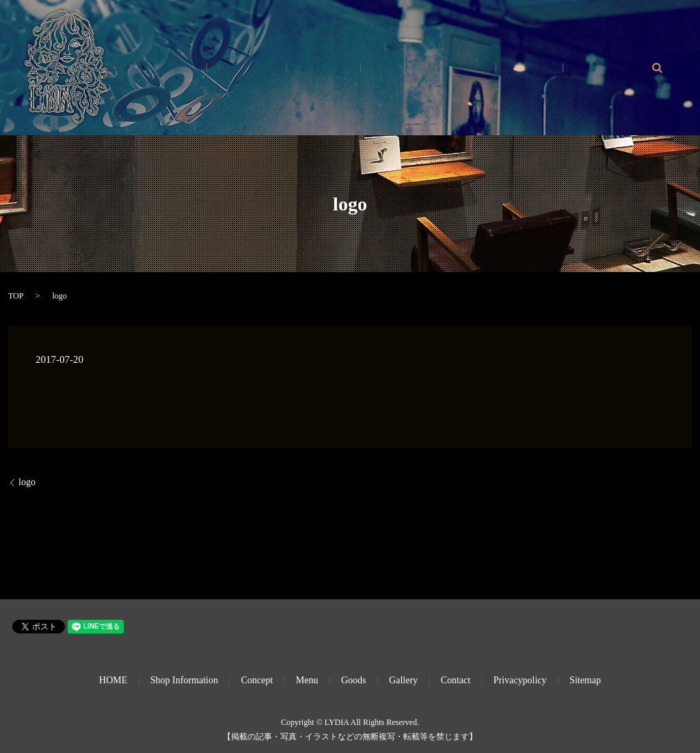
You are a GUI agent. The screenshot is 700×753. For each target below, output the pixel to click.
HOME (296, 68)
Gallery (509, 68)
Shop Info (353, 68)
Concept (410, 68)
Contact (609, 68)
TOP (16, 296)
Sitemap (585, 680)
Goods (559, 68)
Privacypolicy (520, 680)
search (657, 68)
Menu (460, 68)
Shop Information (184, 680)
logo (27, 482)
